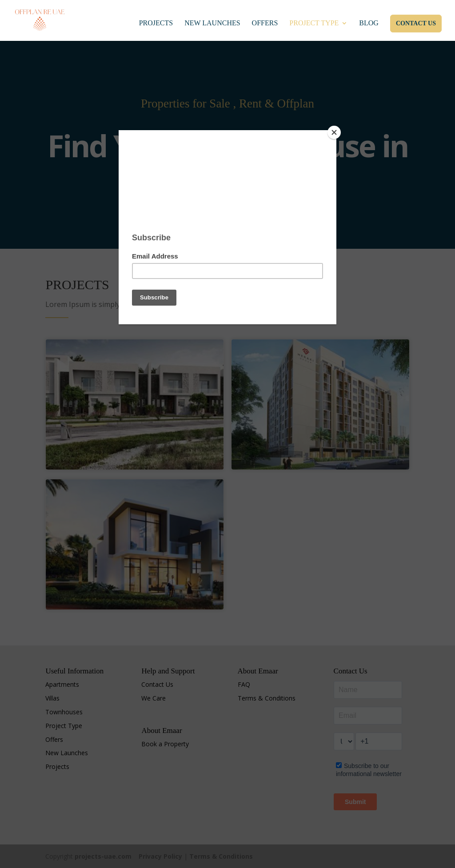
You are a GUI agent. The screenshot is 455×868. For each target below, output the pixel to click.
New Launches (212, 23)
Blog (369, 23)
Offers (265, 23)
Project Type (314, 23)
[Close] (334, 132)
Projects (156, 23)
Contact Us (416, 23)
